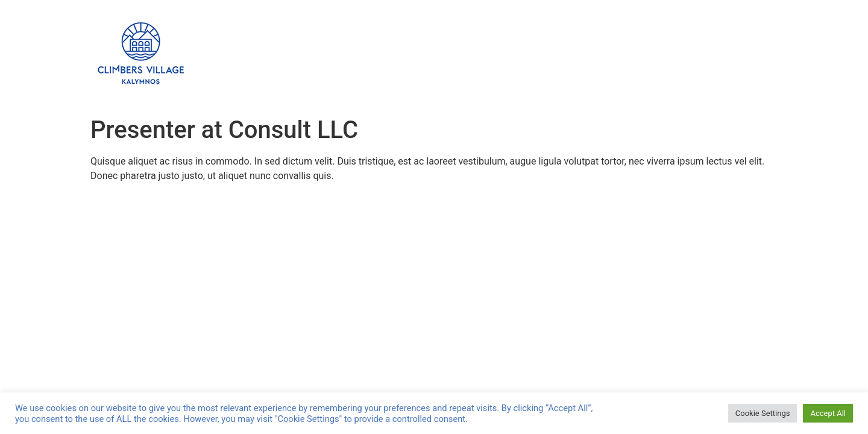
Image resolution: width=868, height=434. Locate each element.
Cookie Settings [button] (763, 413)
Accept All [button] (828, 413)
